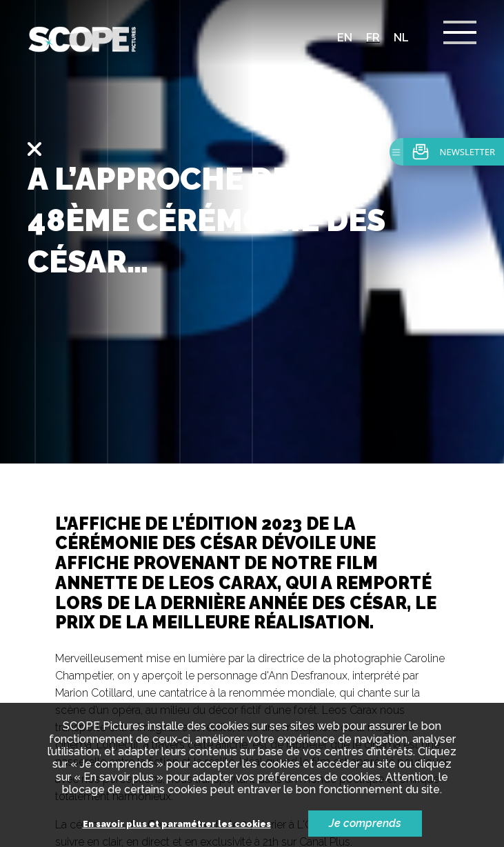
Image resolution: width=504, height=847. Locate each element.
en (345, 38)
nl (401, 38)
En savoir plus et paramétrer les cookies (177, 825)
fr (373, 38)
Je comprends (365, 823)
